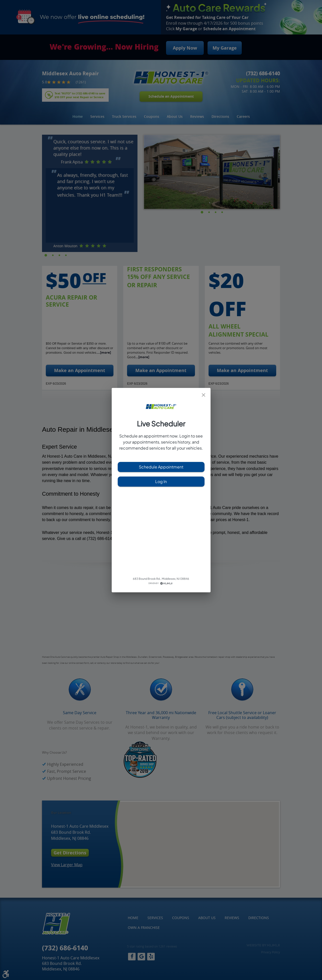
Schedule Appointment (161, 467)
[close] (204, 395)
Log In (161, 482)
